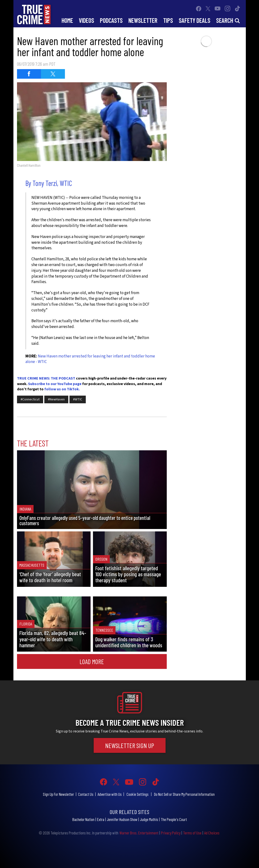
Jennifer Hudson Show (122, 819)
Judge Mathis (149, 819)
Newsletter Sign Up (130, 745)
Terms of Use (192, 833)
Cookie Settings (138, 794)
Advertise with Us (110, 794)
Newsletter (143, 20)
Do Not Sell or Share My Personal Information (184, 794)
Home (67, 20)
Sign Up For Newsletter (58, 794)
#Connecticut (30, 399)
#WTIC (78, 399)
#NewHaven (56, 399)
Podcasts (111, 20)
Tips (168, 20)
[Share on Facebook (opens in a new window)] (29, 74)
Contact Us (86, 794)
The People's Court (174, 819)
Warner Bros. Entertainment (139, 833)
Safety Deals (195, 20)
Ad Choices (212, 833)
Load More (92, 661)
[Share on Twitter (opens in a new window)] (53, 74)
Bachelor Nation (83, 819)
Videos (86, 20)
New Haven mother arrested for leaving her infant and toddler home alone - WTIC (90, 359)
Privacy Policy (171, 833)
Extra (101, 819)
